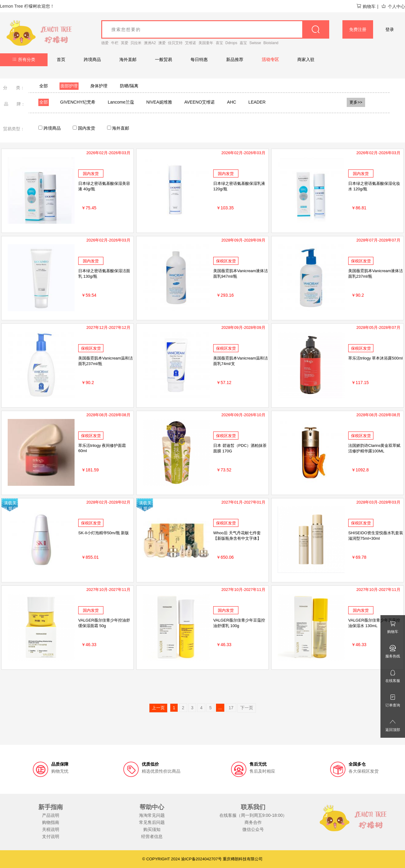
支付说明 (51, 836)
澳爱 (162, 43)
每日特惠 (199, 59)
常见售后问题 (152, 822)
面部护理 (69, 86)
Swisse (255, 43)
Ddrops (231, 43)
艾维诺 (191, 43)
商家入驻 (306, 59)
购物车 (366, 6)
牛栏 (115, 43)
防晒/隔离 (129, 86)
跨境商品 (92, 59)
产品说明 (51, 815)
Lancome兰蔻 (121, 102)
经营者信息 (152, 836)
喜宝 (219, 43)
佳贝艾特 (175, 43)
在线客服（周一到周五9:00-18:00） (253, 815)
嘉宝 (243, 43)
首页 (61, 59)
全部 (44, 86)
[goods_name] (215, 29)
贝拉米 (136, 43)
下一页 (247, 708)
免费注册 (358, 29)
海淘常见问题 (152, 815)
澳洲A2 (150, 43)
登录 (390, 29)
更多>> (356, 102)
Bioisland (271, 43)
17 (231, 708)
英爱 (125, 43)
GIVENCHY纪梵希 (78, 102)
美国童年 (206, 43)
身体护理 (99, 86)
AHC (232, 102)
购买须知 (152, 829)
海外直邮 (128, 59)
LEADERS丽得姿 (265, 102)
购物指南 (51, 822)
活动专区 (270, 59)
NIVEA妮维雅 (159, 102)
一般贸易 (164, 59)
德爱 (105, 43)
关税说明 (51, 829)
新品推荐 (235, 59)
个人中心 (393, 6)
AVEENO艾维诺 (200, 102)
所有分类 (24, 59)
